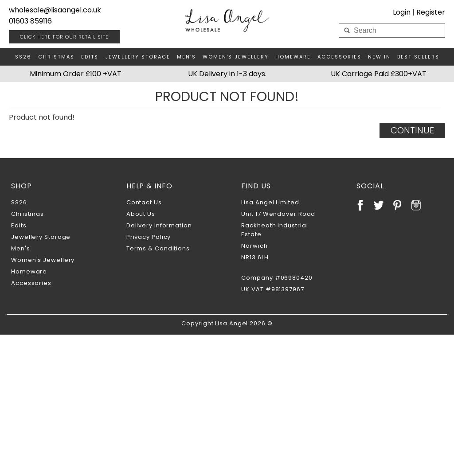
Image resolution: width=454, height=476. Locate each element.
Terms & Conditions (158, 248)
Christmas (56, 57)
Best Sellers (418, 57)
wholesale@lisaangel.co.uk (55, 10)
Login (402, 12)
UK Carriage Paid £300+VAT (379, 74)
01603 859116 (30, 21)
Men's (186, 57)
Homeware (293, 57)
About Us (141, 214)
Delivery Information (159, 225)
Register (431, 12)
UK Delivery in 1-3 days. (227, 74)
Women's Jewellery (236, 57)
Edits (90, 57)
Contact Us (144, 202)
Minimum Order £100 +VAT (76, 74)
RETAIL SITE (64, 37)
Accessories (339, 57)
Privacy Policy (149, 237)
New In (379, 57)
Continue (412, 130)
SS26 (23, 57)
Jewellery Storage (138, 57)
